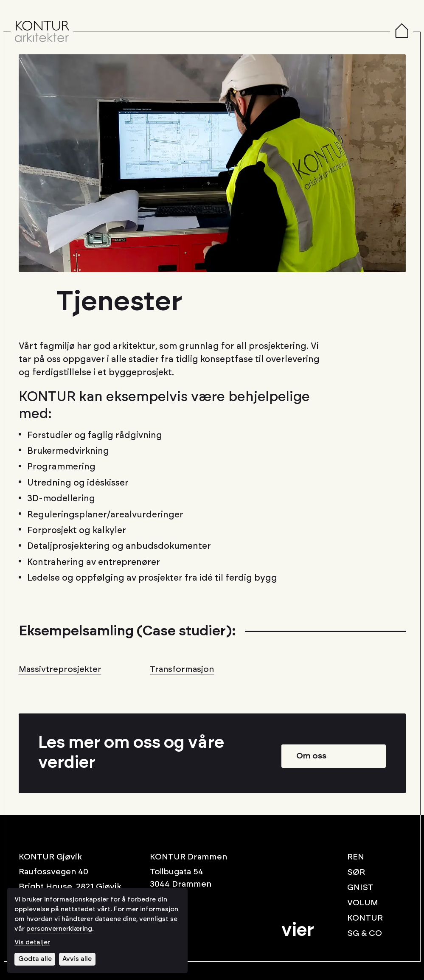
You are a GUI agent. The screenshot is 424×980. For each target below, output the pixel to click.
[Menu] (402, 31)
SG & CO (365, 933)
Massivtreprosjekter (60, 669)
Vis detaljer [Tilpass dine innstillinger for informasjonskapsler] (32, 942)
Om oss (311, 756)
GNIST (360, 887)
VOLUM (363, 903)
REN (356, 857)
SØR (356, 872)
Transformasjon (182, 669)
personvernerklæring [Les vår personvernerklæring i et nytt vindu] (59, 929)
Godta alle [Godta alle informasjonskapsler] (35, 959)
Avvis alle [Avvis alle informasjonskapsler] (77, 959)
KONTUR (365, 918)
